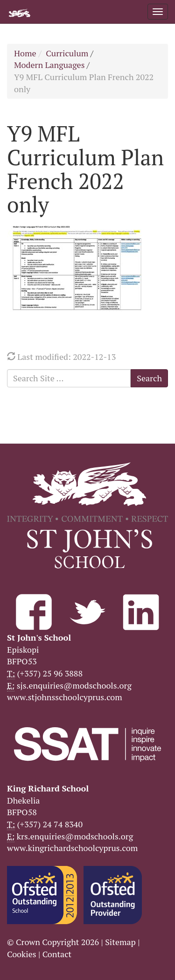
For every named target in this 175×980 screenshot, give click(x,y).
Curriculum (67, 53)
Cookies (22, 954)
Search (149, 378)
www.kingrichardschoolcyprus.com (72, 848)
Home (25, 53)
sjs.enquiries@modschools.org (74, 685)
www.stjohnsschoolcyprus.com (65, 697)
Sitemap (120, 942)
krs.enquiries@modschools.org (75, 836)
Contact (57, 954)
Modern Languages (49, 65)
